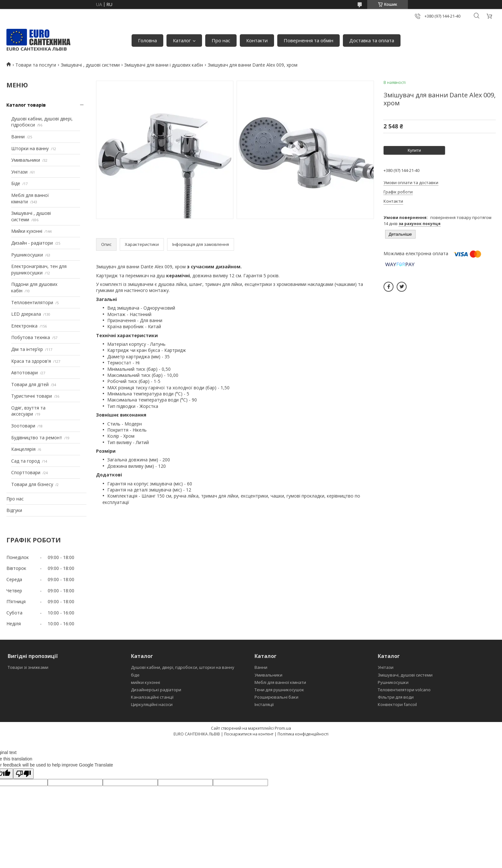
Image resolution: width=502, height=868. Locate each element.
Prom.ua (283, 728)
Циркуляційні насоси (152, 704)
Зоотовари (23, 426)
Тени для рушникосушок (279, 690)
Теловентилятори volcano (404, 690)
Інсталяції (264, 704)
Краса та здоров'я (31, 361)
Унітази (19, 172)
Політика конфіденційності (303, 734)
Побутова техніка (31, 337)
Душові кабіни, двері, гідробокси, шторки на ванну (183, 667)
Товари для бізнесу (32, 484)
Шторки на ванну (30, 148)
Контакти (257, 40)
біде (135, 675)
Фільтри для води (396, 697)
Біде (16, 183)
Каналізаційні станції (152, 697)
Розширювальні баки (276, 697)
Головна (147, 40)
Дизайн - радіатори (32, 243)
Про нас (221, 40)
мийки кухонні (146, 682)
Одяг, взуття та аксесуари (28, 411)
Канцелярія (23, 449)
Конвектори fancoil (397, 704)
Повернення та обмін (308, 40)
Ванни (18, 137)
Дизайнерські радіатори (156, 690)
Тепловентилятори (32, 302)
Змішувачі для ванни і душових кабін (164, 65)
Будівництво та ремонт (37, 438)
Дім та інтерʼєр (27, 349)
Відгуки (14, 510)
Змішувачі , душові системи (90, 65)
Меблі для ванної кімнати (280, 682)
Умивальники (26, 160)
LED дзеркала (26, 314)
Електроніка (24, 326)
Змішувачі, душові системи (405, 675)
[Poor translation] (23, 774)
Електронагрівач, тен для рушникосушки (39, 269)
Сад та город (25, 461)
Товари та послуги (36, 65)
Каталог (182, 40)
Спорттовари (26, 472)
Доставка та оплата (372, 40)
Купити (414, 150)
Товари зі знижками (28, 667)
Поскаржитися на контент (249, 734)
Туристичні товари (32, 396)
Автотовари (24, 373)
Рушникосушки (27, 255)
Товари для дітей (30, 384)
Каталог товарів (26, 105)
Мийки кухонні (27, 231)
